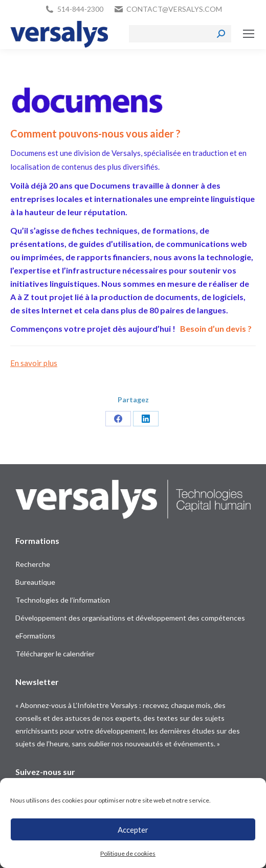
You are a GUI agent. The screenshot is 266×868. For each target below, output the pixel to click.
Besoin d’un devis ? (216, 328)
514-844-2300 (80, 9)
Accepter (133, 830)
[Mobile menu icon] (249, 34)
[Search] (180, 34)
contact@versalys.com (174, 9)
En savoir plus (34, 363)
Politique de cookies (128, 853)
